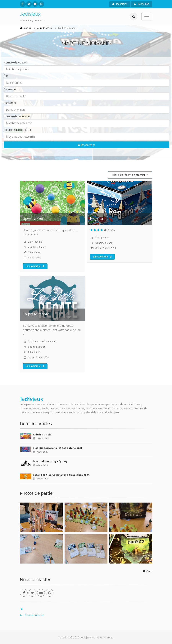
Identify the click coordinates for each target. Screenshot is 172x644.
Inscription (120, 4)
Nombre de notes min (17, 116)
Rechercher (86, 145)
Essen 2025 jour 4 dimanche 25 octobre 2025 (61, 475)
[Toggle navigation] (147, 17)
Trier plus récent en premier (129, 175)
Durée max (10, 103)
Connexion (142, 4)
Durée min (10, 89)
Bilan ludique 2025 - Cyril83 (50, 461)
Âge (6, 76)
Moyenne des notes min (18, 130)
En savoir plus (35, 266)
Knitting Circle (42, 435)
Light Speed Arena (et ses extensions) (57, 448)
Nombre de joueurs (15, 63)
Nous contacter (32, 615)
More (147, 571)
